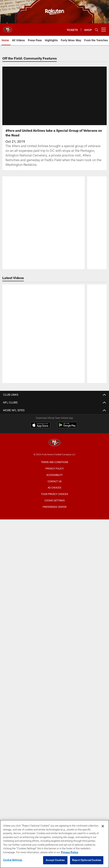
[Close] (103, 826)
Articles (54, 548)
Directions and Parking (55, 620)
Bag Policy (54, 600)
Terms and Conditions (55, 816)
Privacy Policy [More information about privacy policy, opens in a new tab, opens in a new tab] (70, 852)
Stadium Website (54, 593)
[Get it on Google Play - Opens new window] (67, 781)
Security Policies (54, 627)
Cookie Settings (13, 860)
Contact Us (54, 517)
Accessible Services (54, 613)
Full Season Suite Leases (54, 644)
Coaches (55, 741)
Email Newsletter (55, 531)
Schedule (54, 727)
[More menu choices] (104, 30)
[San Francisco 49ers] (55, 797)
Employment (54, 524)
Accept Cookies (55, 860)
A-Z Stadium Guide (55, 607)
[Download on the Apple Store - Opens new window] (40, 780)
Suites (54, 637)
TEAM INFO (54, 713)
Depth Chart (54, 734)
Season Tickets (54, 682)
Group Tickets (55, 703)
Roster (55, 720)
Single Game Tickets (54, 696)
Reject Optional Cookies (87, 860)
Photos (55, 562)
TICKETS (54, 669)
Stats (54, 748)
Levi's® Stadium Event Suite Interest (54, 658)
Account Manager (54, 675)
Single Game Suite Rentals (55, 651)
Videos (55, 555)
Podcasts (54, 569)
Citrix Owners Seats (54, 689)
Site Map (55, 575)
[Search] (97, 30)
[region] (54, 844)
